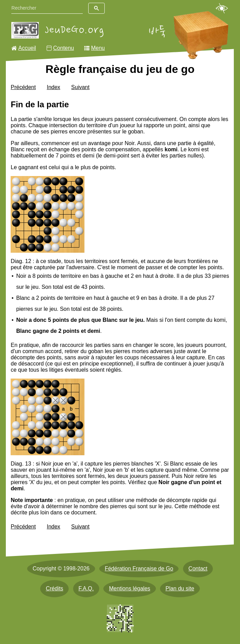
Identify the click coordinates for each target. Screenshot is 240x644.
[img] (48, 214)
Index (53, 87)
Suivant (80, 87)
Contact (198, 569)
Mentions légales (129, 588)
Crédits (54, 588)
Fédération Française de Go (139, 569)
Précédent (23, 87)
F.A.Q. (86, 588)
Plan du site (180, 588)
